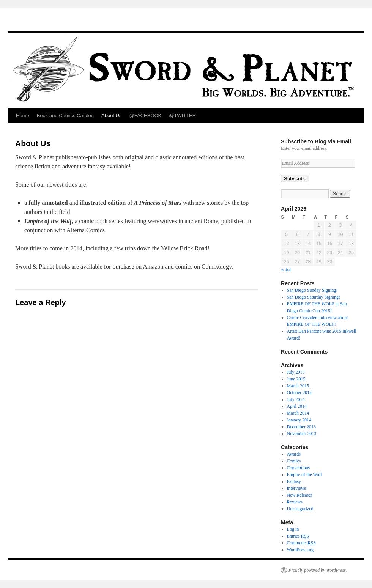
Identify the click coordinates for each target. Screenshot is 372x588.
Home (23, 116)
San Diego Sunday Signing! (312, 290)
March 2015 (298, 386)
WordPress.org (300, 550)
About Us (111, 116)
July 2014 (296, 399)
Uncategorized (300, 509)
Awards (294, 454)
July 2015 (296, 372)
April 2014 (297, 406)
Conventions (299, 468)
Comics (294, 461)
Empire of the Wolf (304, 475)
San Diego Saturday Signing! (314, 297)
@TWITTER (182, 116)
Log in (293, 529)
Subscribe (295, 178)
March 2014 (298, 413)
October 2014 (299, 393)
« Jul (286, 270)
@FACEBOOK (145, 116)
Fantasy (294, 481)
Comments (301, 543)
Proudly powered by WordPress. (318, 570)
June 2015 (296, 379)
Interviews (297, 488)
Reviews (295, 502)
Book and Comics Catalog (65, 116)
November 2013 (302, 434)
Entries (298, 536)
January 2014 (299, 420)
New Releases (300, 495)
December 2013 (301, 427)
